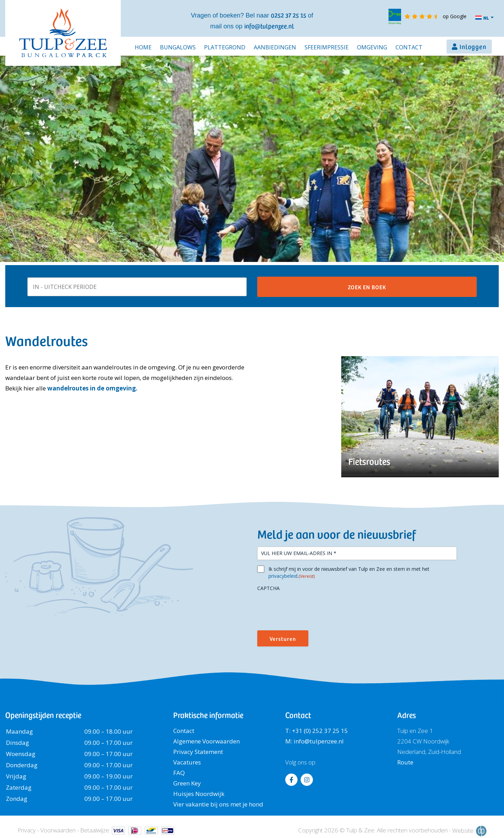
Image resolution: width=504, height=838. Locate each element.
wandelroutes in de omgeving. (92, 388)
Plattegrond (225, 47)
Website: (469, 831)
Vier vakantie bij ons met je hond (218, 804)
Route (405, 762)
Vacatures (187, 762)
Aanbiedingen (275, 47)
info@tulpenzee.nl (269, 26)
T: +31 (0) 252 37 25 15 (317, 731)
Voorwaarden (58, 830)
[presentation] (310, 608)
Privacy (27, 830)
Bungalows (178, 47)
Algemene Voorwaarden (206, 741)
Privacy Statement (198, 752)
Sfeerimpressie (327, 47)
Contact (409, 47)
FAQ (179, 773)
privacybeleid (283, 576)
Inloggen (473, 46)
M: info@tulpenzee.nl (314, 741)
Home (143, 47)
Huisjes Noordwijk (199, 794)
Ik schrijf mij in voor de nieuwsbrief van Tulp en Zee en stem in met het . (349, 573)
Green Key (187, 783)
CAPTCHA (268, 588)
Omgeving (372, 47)
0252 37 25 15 (289, 15)
